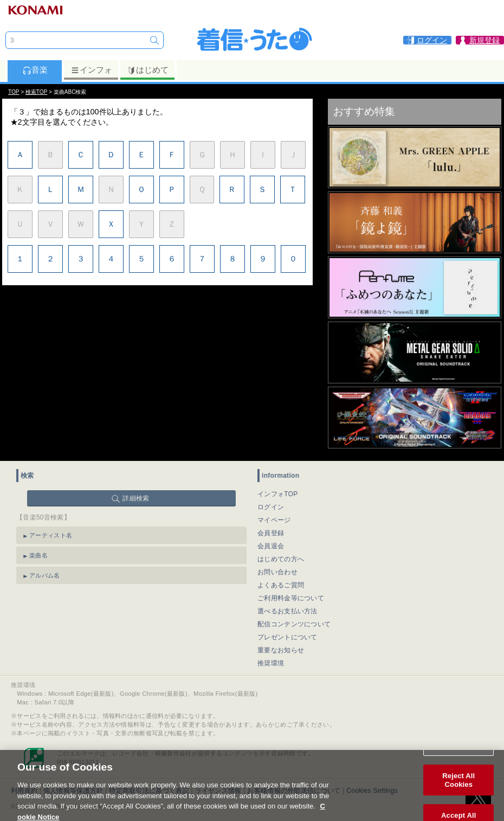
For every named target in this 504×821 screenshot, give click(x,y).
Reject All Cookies (458, 787)
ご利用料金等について (291, 598)
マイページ (274, 520)
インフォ (91, 70)
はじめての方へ (281, 559)
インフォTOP (278, 494)
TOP (14, 92)
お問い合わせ (277, 572)
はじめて (148, 70)
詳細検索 (136, 498)
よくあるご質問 (281, 585)
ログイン (271, 507)
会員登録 (271, 533)
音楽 (35, 70)
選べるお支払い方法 (287, 611)
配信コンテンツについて (294, 624)
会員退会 (271, 546)
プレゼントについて (287, 637)
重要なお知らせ (281, 650)
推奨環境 (271, 663)
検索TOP (36, 92)
